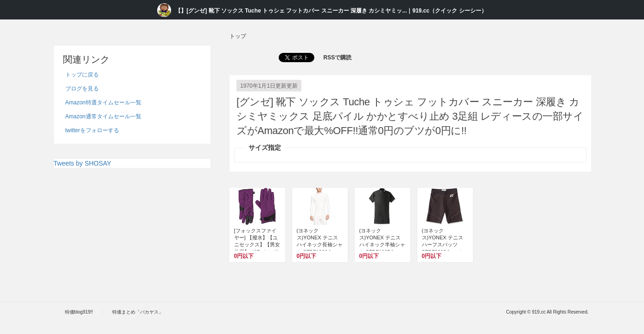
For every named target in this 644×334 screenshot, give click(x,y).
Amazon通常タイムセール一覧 (103, 116)
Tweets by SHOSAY (83, 163)
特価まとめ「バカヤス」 (138, 312)
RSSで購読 (338, 58)
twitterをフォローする (92, 130)
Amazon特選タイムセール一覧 (103, 103)
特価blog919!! (79, 312)
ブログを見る (82, 89)
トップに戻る (82, 75)
